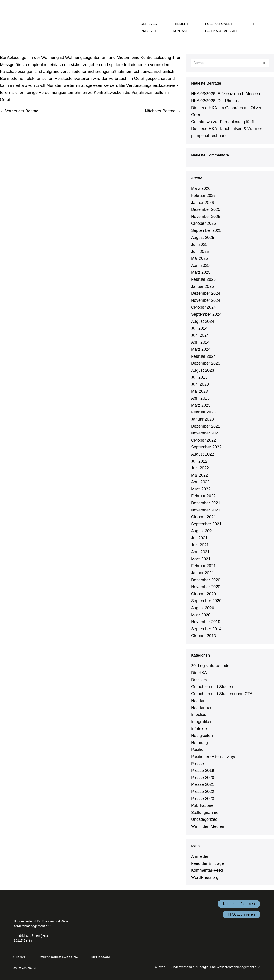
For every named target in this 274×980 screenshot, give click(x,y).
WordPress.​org (205, 877)
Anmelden (200, 856)
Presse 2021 (203, 784)
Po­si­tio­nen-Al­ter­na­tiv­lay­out (215, 757)
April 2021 (200, 552)
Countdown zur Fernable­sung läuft (222, 122)
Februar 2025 (203, 279)
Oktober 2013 (204, 636)
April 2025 (200, 265)
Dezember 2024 (206, 293)
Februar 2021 (203, 566)
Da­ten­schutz (24, 968)
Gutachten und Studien (212, 687)
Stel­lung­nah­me (205, 813)
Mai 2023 (200, 391)
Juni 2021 (200, 545)
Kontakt (180, 31)
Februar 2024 (203, 356)
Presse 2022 (203, 792)
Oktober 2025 (204, 223)
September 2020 (206, 601)
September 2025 (206, 230)
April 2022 (200, 482)
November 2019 (206, 622)
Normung (200, 743)
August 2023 (203, 370)
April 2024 (200, 342)
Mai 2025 (200, 258)
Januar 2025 (202, 286)
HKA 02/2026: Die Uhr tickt (215, 101)
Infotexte (199, 729)
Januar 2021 (202, 573)
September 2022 (206, 447)
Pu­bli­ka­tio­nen (219, 24)
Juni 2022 (200, 468)
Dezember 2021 (206, 503)
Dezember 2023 (206, 363)
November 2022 (206, 433)
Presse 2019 (203, 771)
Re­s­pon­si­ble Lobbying (58, 957)
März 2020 (201, 615)
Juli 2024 (199, 328)
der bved (150, 24)
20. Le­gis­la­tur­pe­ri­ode (210, 666)
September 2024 (206, 314)
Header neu (202, 708)
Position (198, 750)
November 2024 (206, 300)
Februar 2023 (203, 412)
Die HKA (199, 673)
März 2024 (201, 349)
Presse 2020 (203, 778)
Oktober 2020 (204, 594)
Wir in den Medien (208, 826)
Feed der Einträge (207, 863)
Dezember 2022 (206, 426)
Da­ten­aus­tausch (221, 31)
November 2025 (206, 217)
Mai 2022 (200, 475)
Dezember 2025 (206, 209)
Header (198, 701)
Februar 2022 (203, 496)
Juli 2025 (199, 244)
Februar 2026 (203, 196)
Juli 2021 (199, 538)
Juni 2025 (200, 252)
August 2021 (203, 531)
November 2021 (206, 510)
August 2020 (203, 608)
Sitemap (19, 957)
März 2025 (201, 272)
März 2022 (201, 489)
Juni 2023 (200, 384)
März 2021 (201, 559)
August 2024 (203, 321)
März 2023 (201, 405)
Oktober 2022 (204, 440)
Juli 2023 (199, 377)
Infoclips (199, 715)
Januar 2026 (202, 203)
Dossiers (199, 680)
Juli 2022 (199, 461)
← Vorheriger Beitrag (19, 111)
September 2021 (206, 524)
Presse (148, 31)
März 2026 (201, 188)
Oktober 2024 (204, 307)
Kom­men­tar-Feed (207, 870)
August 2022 (203, 454)
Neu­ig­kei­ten (202, 736)
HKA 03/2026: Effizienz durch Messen (226, 94)
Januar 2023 (202, 419)
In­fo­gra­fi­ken (202, 722)
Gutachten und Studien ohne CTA (222, 694)
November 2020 (206, 587)
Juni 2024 (200, 335)
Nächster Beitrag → (163, 111)
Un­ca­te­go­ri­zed (204, 819)
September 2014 (206, 629)
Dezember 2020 (206, 580)
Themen (181, 24)
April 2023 (200, 398)
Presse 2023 (203, 799)
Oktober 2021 (204, 517)
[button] (253, 24)
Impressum (100, 957)
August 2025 (203, 238)
